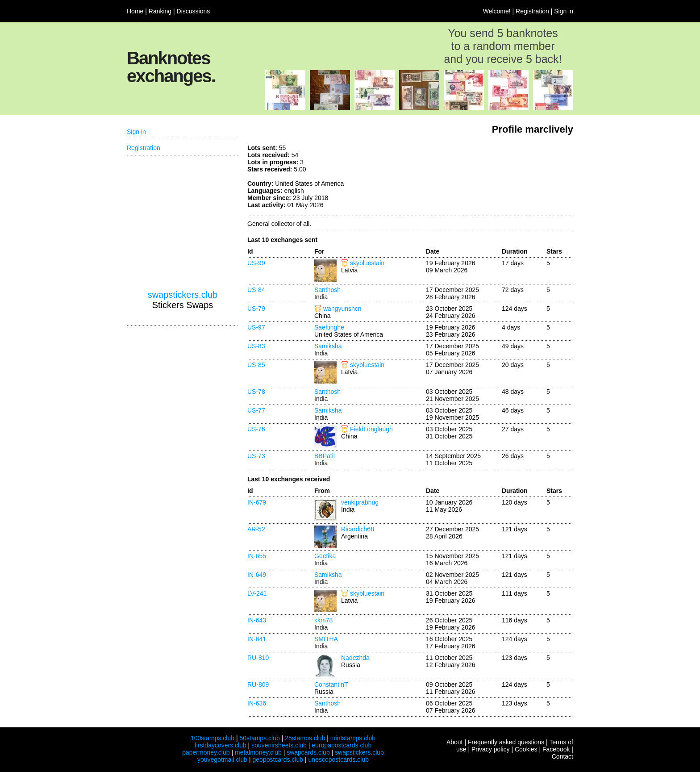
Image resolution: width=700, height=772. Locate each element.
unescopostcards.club (339, 759)
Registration (532, 11)
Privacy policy (491, 749)
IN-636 (257, 703)
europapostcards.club (342, 745)
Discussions (194, 11)
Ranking (160, 11)
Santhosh (327, 290)
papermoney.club (206, 752)
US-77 (256, 410)
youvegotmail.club (222, 759)
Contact (562, 756)
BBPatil (325, 456)
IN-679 (257, 502)
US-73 (256, 456)
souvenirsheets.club (279, 745)
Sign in (564, 11)
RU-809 (258, 684)
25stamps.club (305, 738)
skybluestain (367, 263)
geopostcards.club (278, 759)
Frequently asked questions (506, 742)
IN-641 (257, 639)
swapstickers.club (183, 295)
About (455, 742)
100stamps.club (212, 738)
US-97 (256, 327)
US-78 (256, 392)
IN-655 (257, 556)
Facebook (556, 749)
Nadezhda (355, 658)
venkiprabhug (360, 502)
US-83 (256, 346)
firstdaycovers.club (221, 745)
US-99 (256, 263)
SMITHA (326, 639)
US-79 (256, 309)
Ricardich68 (358, 529)
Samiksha (328, 346)
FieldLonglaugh (371, 429)
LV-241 (257, 593)
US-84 (256, 290)
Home (135, 11)
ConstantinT (331, 684)
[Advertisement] (506, 178)
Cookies (526, 749)
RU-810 (258, 658)
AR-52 (256, 529)
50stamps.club (259, 738)
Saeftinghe (329, 327)
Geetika (325, 556)
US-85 (256, 365)
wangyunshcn (342, 309)
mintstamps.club (353, 738)
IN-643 (257, 620)
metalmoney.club (258, 752)
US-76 (256, 429)
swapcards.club (308, 752)
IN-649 (257, 575)
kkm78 (323, 620)
